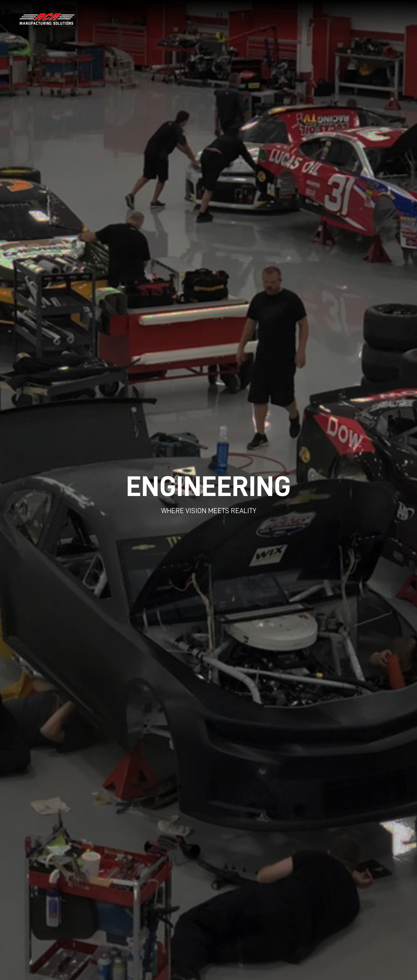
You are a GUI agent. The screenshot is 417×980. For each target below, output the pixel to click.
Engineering (102, 19)
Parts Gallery (295, 19)
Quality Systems (252, 19)
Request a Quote (368, 19)
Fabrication (181, 19)
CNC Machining (142, 19)
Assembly (214, 19)
